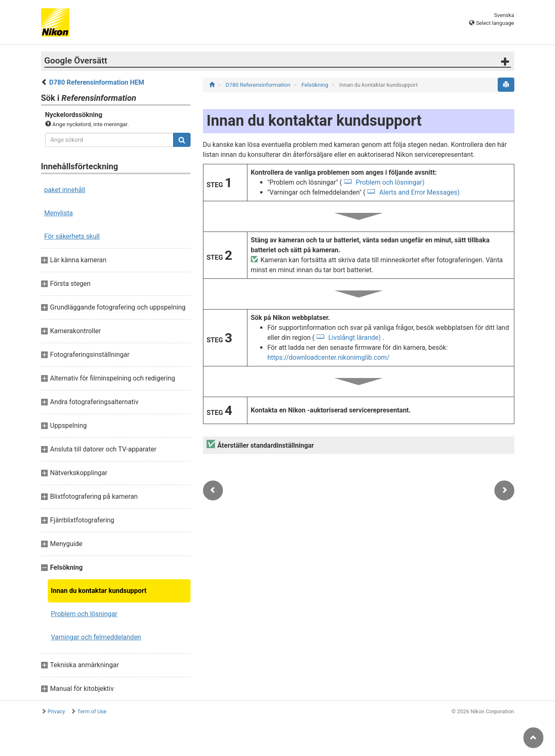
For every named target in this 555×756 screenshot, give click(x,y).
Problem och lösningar (84, 614)
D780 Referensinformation (258, 85)
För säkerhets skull (72, 236)
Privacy (56, 711)
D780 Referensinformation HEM (97, 82)
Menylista (59, 213)
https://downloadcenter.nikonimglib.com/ (329, 357)
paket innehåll (65, 190)
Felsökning (315, 85)
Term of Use (92, 711)
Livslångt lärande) (355, 338)
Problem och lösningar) (389, 182)
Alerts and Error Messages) (418, 192)
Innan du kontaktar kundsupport (99, 591)
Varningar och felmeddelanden (96, 637)
